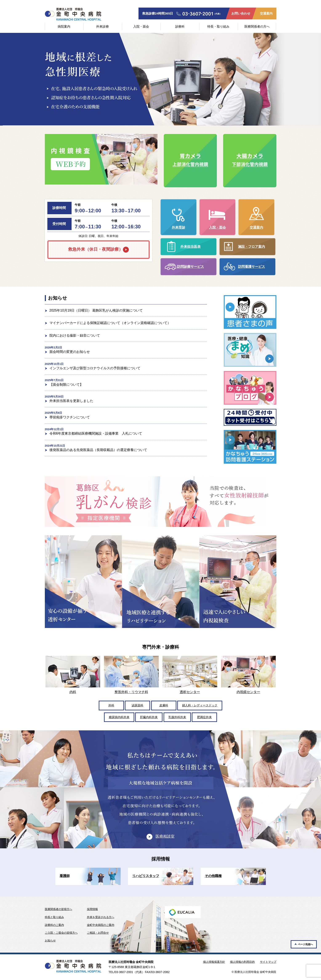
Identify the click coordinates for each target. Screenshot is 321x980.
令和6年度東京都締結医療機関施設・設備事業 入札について (96, 433)
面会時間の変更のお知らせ (70, 352)
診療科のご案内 (54, 925)
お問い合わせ (241, 13)
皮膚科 (164, 705)
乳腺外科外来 (177, 717)
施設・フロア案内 (252, 247)
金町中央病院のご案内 (101, 925)
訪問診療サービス (190, 267)
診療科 (180, 26)
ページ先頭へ (305, 944)
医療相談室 (165, 836)
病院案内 (64, 26)
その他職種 (213, 876)
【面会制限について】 (66, 385)
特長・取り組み (218, 26)
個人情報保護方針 (214, 962)
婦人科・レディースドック (200, 705)
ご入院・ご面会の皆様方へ (61, 933)
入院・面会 (141, 26)
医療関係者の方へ (257, 26)
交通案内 (266, 13)
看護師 (65, 876)
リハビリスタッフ (146, 876)
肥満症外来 (204, 717)
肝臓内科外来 (149, 717)
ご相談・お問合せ (98, 933)
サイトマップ (268, 962)
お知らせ (50, 941)
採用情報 (92, 909)
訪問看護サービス (252, 267)
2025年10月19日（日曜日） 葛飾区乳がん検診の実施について (96, 310)
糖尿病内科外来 (119, 717)
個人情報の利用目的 (242, 962)
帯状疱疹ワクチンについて (70, 417)
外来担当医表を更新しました (71, 401)
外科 (111, 705)
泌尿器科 (137, 705)
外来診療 (103, 26)
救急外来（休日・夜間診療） (96, 249)
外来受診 (178, 227)
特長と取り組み (54, 917)
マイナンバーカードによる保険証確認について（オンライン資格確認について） (110, 323)
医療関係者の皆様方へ (59, 909)
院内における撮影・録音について (75, 335)
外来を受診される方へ (101, 917)
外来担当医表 (190, 247)
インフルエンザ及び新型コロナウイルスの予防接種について (95, 368)
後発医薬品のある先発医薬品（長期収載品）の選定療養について (98, 450)
